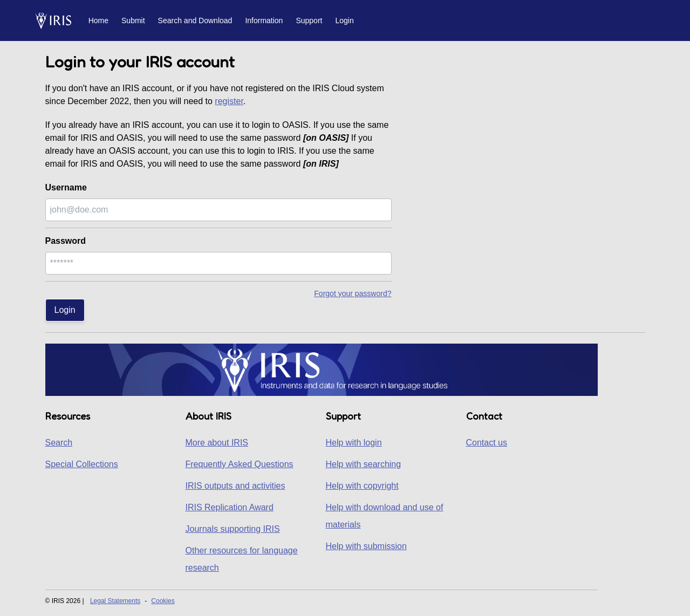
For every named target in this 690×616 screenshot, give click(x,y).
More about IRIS (217, 443)
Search (59, 443)
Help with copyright (362, 486)
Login (344, 20)
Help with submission (366, 546)
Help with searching (364, 464)
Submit (133, 20)
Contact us (487, 443)
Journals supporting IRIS (233, 529)
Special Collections (82, 464)
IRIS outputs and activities (235, 486)
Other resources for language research (242, 559)
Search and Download (195, 20)
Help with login (354, 443)
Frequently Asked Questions (240, 464)
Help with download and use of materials (385, 516)
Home (98, 20)
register (229, 101)
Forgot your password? (353, 293)
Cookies (163, 601)
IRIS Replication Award (230, 507)
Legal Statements (115, 601)
